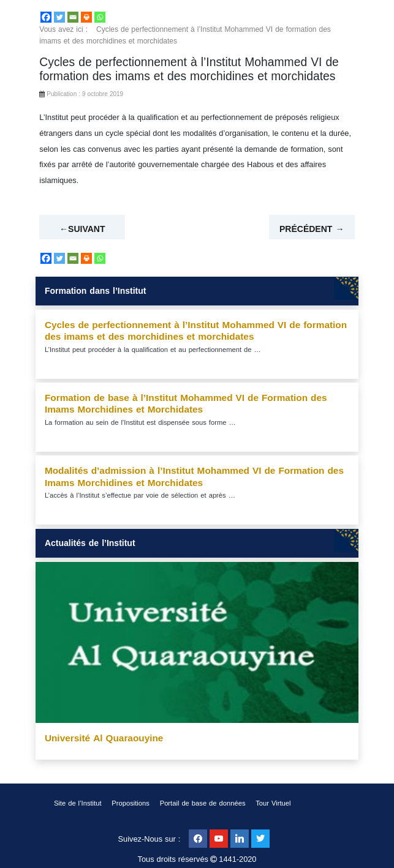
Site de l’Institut (78, 803)
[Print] (86, 17)
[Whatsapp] (100, 17)
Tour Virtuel (273, 803)
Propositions (131, 803)
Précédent (306, 229)
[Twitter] (59, 17)
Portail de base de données (203, 803)
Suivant (86, 229)
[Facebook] (46, 17)
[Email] (73, 17)
